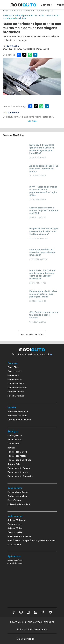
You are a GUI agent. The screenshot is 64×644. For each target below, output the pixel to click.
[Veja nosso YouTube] (21, 612)
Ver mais (32, 121)
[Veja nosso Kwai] (50, 612)
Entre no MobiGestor (18, 492)
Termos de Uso (15, 532)
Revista (11, 448)
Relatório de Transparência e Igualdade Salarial (31, 540)
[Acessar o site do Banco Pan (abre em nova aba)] (42, 639)
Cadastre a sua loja (17, 496)
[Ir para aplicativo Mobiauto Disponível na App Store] (32, 601)
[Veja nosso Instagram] (28, 612)
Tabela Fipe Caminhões (19, 460)
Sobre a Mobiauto (17, 520)
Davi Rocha (13, 46)
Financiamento (15, 440)
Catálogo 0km (15, 435)
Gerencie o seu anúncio (19, 420)
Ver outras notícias (32, 334)
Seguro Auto (14, 464)
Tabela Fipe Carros (17, 452)
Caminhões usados (17, 388)
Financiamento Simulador (20, 476)
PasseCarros (14, 500)
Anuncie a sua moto (17, 416)
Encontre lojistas (16, 392)
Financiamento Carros (19, 468)
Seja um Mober (15, 528)
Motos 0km (13, 375)
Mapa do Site (14, 545)
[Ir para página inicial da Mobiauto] (23, 5)
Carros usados (15, 371)
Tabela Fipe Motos (17, 456)
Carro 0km (13, 367)
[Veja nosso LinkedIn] (36, 612)
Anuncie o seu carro (18, 412)
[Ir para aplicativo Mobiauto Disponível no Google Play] (32, 592)
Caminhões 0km (16, 383)
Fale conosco (14, 524)
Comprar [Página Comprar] (46, 5)
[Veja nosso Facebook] (14, 612)
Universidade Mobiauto (19, 504)
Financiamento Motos (18, 472)
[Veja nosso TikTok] (43, 612)
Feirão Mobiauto (16, 396)
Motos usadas (15, 379)
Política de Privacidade (19, 536)
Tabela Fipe (13, 444)
